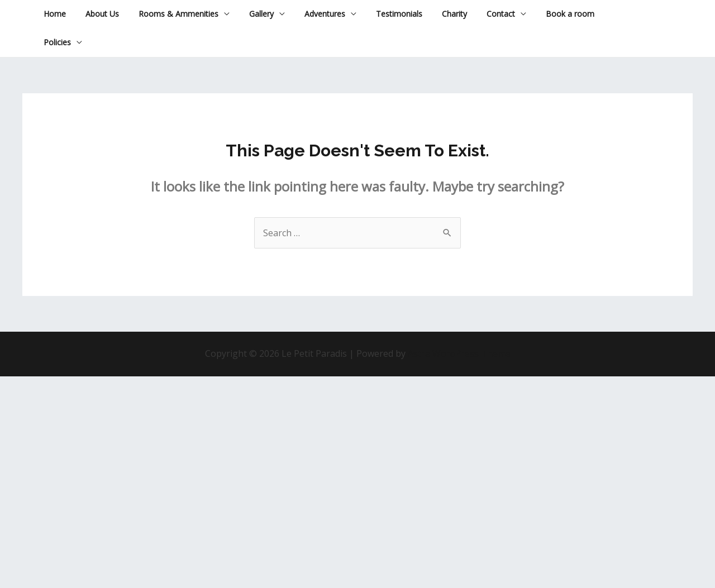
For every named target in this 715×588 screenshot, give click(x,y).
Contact (471, 14)
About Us (96, 14)
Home (53, 14)
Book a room (537, 14)
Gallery (247, 14)
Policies (55, 42)
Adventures (307, 14)
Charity (429, 14)
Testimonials (377, 14)
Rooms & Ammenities (168, 14)
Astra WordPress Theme (459, 353)
